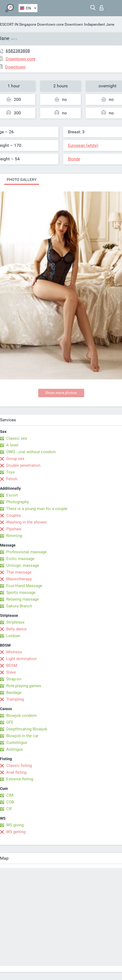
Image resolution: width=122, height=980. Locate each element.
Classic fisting (19, 766)
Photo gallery (22, 180)
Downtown (74, 24)
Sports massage (21, 592)
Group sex (15, 459)
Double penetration (23, 465)
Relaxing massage (22, 599)
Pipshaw (14, 529)
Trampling (15, 699)
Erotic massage (20, 559)
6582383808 (18, 51)
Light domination (21, 659)
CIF (9, 809)
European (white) (83, 145)
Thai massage (19, 572)
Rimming (14, 536)
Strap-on (14, 679)
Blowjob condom (21, 716)
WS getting (16, 832)
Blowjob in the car (22, 736)
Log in (102, 8)
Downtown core (50, 24)
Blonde (74, 159)
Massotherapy (19, 579)
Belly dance (16, 629)
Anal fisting (16, 772)
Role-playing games (24, 686)
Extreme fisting (20, 779)
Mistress (14, 652)
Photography (18, 502)
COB (10, 802)
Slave (11, 672)
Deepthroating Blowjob (27, 729)
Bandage (14, 693)
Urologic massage (23, 565)
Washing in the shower (27, 522)
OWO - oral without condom (31, 452)
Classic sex (17, 438)
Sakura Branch (19, 606)
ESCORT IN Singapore (18, 24)
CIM (10, 795)
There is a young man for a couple (37, 509)
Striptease (15, 622)
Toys (11, 472)
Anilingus (15, 749)
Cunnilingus (17, 743)
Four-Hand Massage (24, 586)
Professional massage (26, 552)
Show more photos (61, 393)
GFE (10, 722)
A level (12, 445)
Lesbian (13, 636)
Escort (12, 495)
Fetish (12, 479)
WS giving (15, 825)
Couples (14, 515)
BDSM (12, 666)
